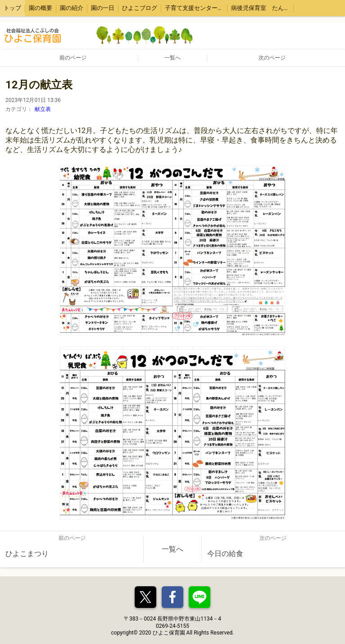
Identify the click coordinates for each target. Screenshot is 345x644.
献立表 (43, 109)
